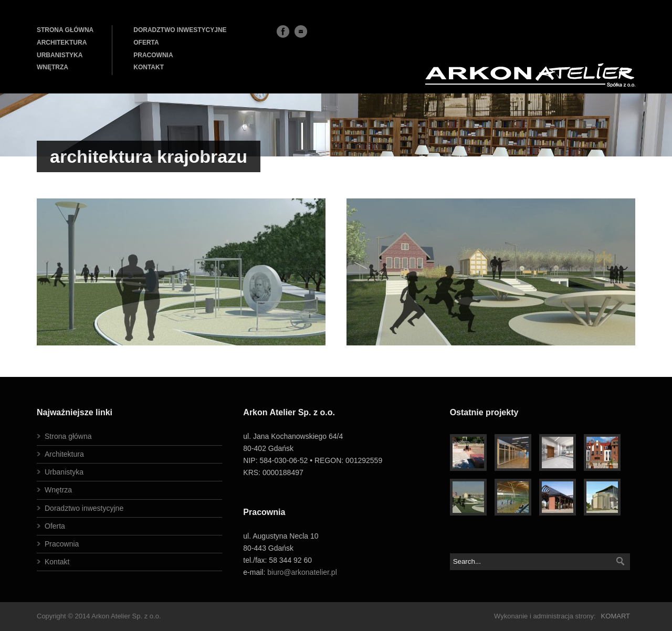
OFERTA (146, 43)
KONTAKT (149, 67)
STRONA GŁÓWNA (65, 30)
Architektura (64, 454)
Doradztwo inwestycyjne (84, 508)
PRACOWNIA (153, 55)
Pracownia (62, 544)
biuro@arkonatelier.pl (302, 572)
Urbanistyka (64, 472)
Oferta (55, 526)
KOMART (616, 616)
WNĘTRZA (52, 67)
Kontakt (57, 562)
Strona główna (68, 436)
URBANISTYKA (60, 55)
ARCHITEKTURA (62, 43)
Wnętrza (58, 490)
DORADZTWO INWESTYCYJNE (180, 30)
